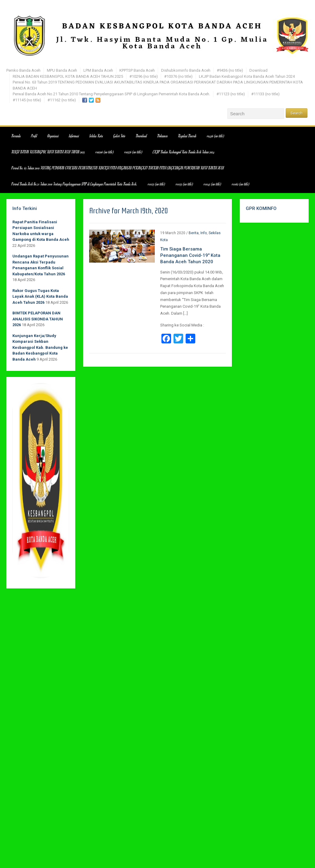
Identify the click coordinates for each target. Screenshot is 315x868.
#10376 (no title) (178, 76)
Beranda (16, 136)
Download (258, 70)
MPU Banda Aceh (62, 70)
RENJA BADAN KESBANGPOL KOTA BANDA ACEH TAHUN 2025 (68, 76)
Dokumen (162, 136)
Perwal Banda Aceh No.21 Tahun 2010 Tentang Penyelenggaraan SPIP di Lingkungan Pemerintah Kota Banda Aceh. (111, 94)
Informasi (74, 136)
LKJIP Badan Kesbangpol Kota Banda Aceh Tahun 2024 (247, 76)
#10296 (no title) (144, 76)
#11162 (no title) (62, 100)
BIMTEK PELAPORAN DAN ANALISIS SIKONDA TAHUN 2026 (38, 319)
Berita (194, 233)
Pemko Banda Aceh (23, 70)
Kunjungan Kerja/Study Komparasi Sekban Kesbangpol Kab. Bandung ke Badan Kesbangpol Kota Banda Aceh (40, 347)
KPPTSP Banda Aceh (137, 70)
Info (204, 233)
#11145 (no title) (27, 100)
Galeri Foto (119, 136)
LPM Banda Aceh (98, 70)
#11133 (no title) (265, 94)
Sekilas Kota (96, 136)
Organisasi (53, 136)
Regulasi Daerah (187, 136)
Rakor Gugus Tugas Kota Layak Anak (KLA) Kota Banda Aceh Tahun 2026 (40, 296)
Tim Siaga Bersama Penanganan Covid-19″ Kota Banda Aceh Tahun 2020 (190, 255)
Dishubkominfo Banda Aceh (186, 70)
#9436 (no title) (230, 70)
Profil (34, 136)
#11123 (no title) (231, 94)
